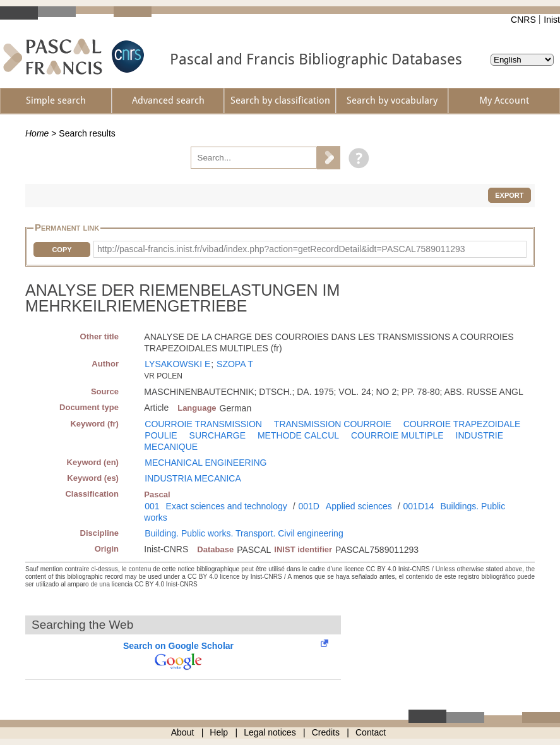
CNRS (523, 20)
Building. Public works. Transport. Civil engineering (244, 533)
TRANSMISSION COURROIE (333, 424)
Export (509, 195)
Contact (371, 732)
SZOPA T (235, 364)
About (183, 732)
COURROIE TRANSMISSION (203, 424)
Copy (62, 250)
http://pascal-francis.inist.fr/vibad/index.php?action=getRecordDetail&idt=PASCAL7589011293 (281, 249)
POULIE (161, 435)
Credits (326, 732)
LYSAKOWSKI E (177, 364)
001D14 (419, 506)
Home (37, 133)
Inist (552, 20)
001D (308, 506)
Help (219, 732)
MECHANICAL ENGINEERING (206, 463)
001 (152, 506)
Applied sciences (359, 506)
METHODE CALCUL (298, 435)
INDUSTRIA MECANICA (193, 478)
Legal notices (270, 732)
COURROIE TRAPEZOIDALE (462, 424)
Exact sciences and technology (227, 506)
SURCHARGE (217, 435)
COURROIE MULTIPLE (397, 435)
